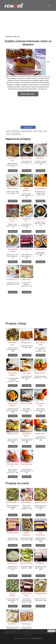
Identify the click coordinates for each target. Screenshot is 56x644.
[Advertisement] (28, 23)
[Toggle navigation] (49, 5)
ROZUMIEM (52, 631)
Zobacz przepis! (13, 171)
